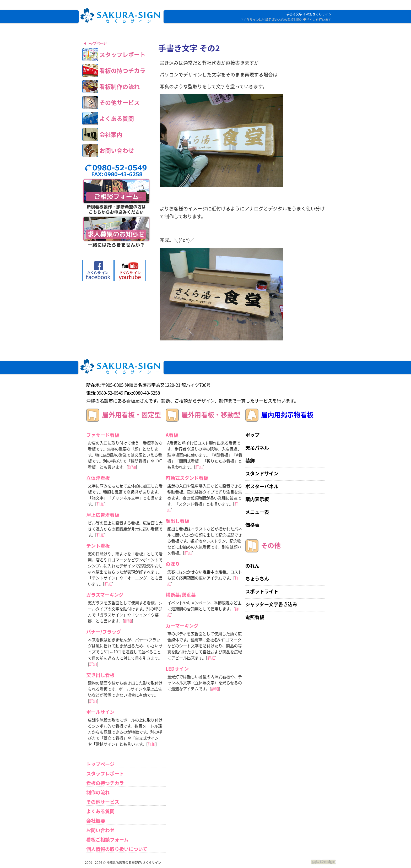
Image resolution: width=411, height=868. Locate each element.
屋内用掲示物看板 (287, 414)
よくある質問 (100, 811)
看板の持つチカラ (105, 783)
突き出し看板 (100, 675)
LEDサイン (177, 669)
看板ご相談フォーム (107, 840)
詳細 (132, 467)
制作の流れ (98, 792)
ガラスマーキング (105, 595)
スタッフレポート (105, 774)
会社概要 (96, 821)
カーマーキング (182, 626)
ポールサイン (100, 712)
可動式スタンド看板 (187, 478)
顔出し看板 (177, 521)
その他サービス (103, 802)
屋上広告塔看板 (103, 515)
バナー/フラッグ (104, 632)
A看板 (172, 435)
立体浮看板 (98, 478)
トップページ (100, 764)
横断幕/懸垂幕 (181, 595)
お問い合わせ (100, 830)
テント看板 (98, 546)
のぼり (173, 564)
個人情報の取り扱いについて (117, 849)
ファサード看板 (103, 435)
